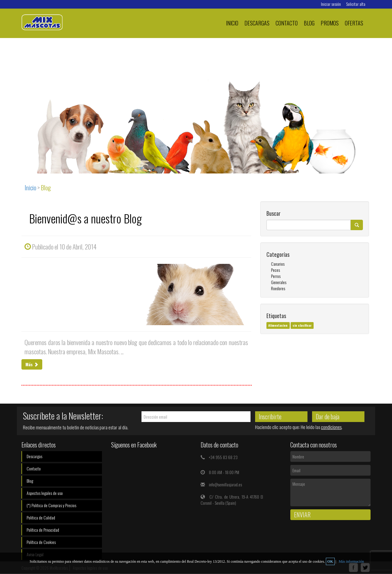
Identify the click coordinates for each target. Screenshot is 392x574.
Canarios (278, 264)
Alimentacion (278, 325)
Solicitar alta (356, 4)
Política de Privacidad (43, 530)
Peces (275, 270)
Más (32, 364)
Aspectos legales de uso (45, 493)
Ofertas (354, 23)
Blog (309, 23)
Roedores (278, 288)
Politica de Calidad (41, 517)
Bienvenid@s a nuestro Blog (85, 218)
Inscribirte (270, 416)
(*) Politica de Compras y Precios (51, 505)
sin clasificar (302, 325)
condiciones (331, 427)
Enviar (302, 515)
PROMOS (330, 23)
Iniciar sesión (331, 4)
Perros (276, 276)
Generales (279, 282)
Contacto (287, 23)
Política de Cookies (41, 542)
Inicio (232, 23)
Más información (351, 561)
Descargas (257, 23)
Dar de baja (328, 416)
